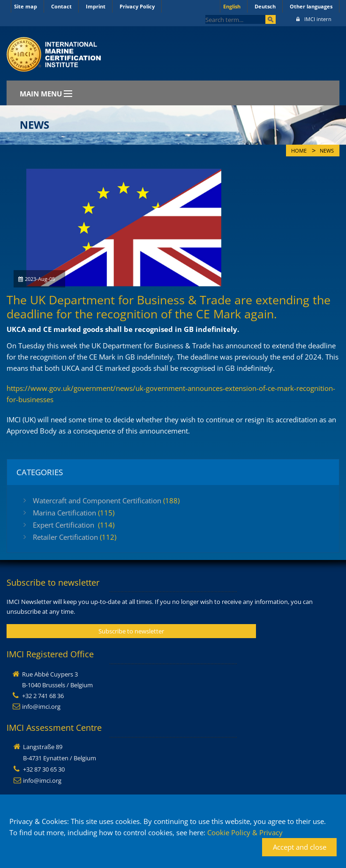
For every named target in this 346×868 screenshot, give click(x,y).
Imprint (96, 6)
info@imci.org (41, 706)
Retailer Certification (75, 537)
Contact (61, 6)
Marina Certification (74, 513)
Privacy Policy (137, 6)
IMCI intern (314, 19)
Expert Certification (74, 525)
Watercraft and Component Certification (106, 500)
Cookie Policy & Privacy (245, 832)
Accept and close (300, 847)
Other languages (311, 6)
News (327, 151)
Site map (26, 6)
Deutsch (265, 6)
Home (299, 151)
